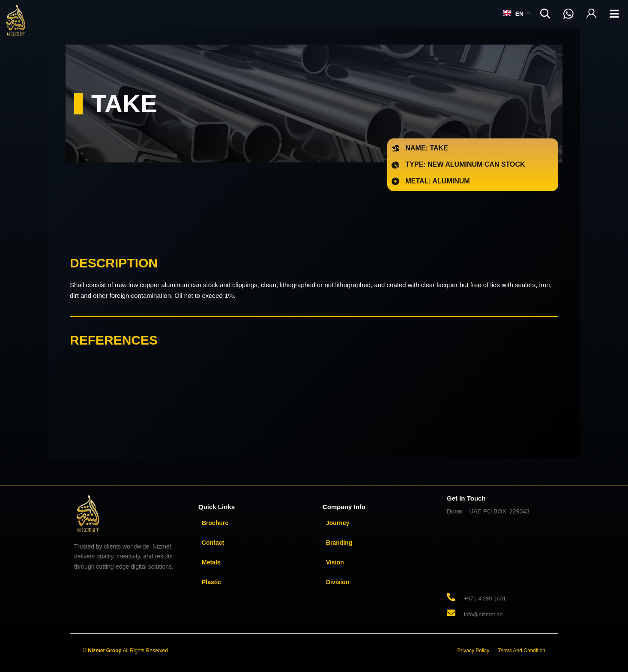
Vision (335, 562)
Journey (338, 523)
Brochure (215, 523)
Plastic (211, 582)
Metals (211, 562)
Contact (213, 543)
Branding (339, 543)
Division (338, 582)
